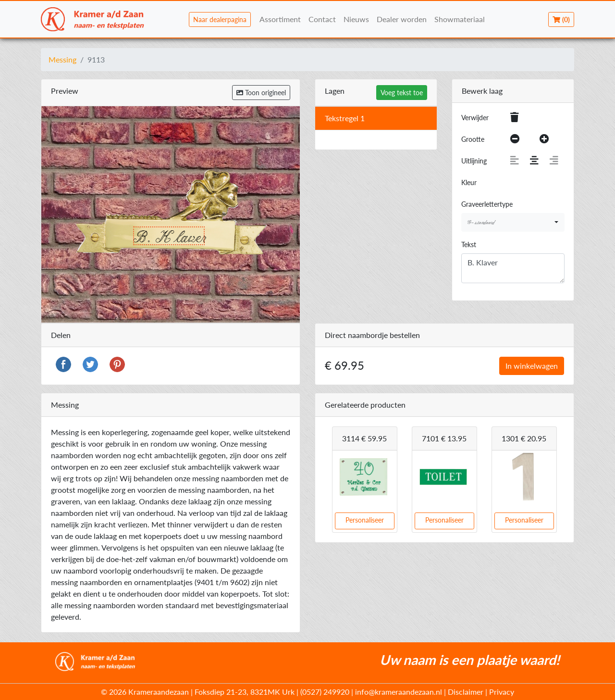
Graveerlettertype (487, 204)
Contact (322, 19)
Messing (62, 59)
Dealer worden (402, 19)
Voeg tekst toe (402, 93)
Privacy (502, 692)
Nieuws (356, 19)
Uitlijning (474, 161)
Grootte (473, 139)
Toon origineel (261, 93)
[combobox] (513, 222)
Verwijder (475, 118)
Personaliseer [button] (365, 520)
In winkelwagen (532, 366)
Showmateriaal (460, 19)
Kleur (469, 182)
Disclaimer (466, 692)
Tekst (469, 244)
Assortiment (280, 19)
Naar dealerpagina (220, 19)
